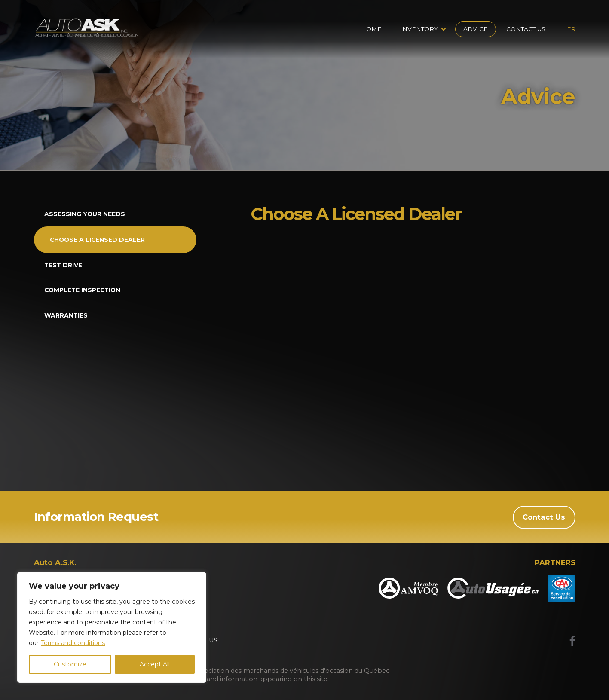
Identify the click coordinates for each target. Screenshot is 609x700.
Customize (70, 664)
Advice (476, 29)
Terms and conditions (73, 643)
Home (371, 29)
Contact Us (526, 29)
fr (571, 29)
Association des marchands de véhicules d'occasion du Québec (292, 670)
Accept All (155, 664)
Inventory (419, 29)
